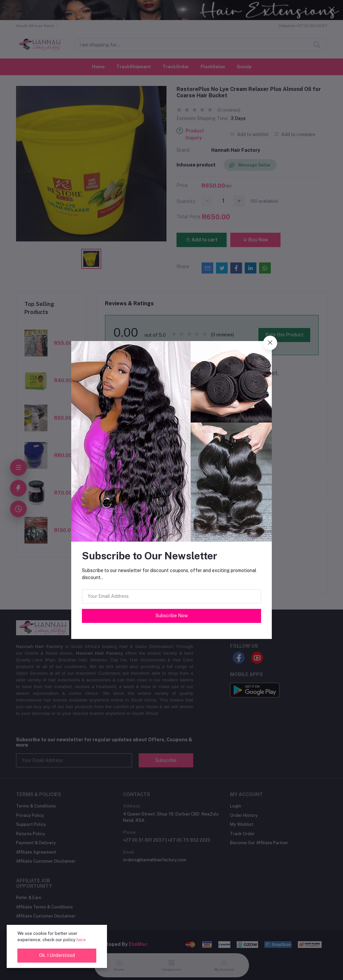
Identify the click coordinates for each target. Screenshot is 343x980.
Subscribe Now (172, 616)
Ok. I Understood (57, 955)
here (81, 940)
